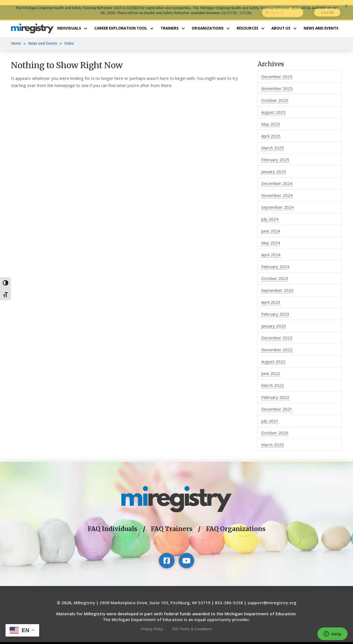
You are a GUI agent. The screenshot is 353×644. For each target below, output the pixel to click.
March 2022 (272, 380)
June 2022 (271, 368)
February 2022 (275, 392)
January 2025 (274, 166)
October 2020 (275, 427)
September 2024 (277, 202)
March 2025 (272, 142)
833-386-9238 (229, 598)
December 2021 (277, 404)
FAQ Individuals (113, 524)
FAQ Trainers (172, 524)
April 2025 (271, 131)
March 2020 (272, 439)
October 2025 (275, 95)
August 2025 (273, 107)
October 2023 (275, 273)
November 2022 (277, 344)
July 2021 (270, 416)
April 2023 (271, 297)
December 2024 (277, 178)
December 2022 (277, 332)
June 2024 (271, 226)
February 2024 (275, 261)
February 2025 (275, 154)
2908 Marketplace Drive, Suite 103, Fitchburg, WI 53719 (155, 598)
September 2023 (277, 285)
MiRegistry (84, 598)
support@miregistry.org (272, 598)
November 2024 (277, 190)
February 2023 (275, 309)
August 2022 (273, 356)
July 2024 (270, 214)
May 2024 (271, 237)
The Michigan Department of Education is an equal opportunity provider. (176, 614)
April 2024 (271, 249)
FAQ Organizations (236, 524)
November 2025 (277, 83)
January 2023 (274, 321)
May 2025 (271, 119)
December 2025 (277, 71)
